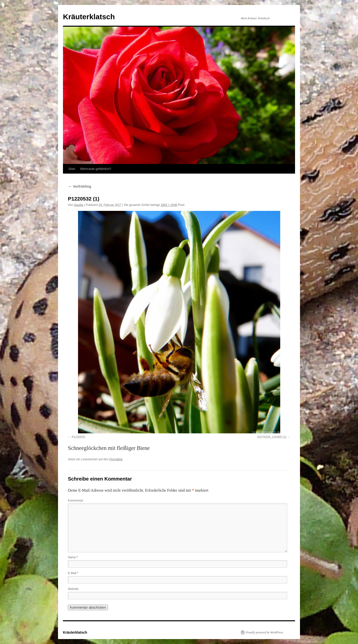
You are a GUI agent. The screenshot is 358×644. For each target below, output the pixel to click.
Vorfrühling (80, 186)
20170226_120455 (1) (272, 437)
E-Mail (73, 573)
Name (73, 557)
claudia (79, 205)
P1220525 (78, 437)
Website (73, 589)
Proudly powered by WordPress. (265, 632)
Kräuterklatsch (89, 17)
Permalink (116, 459)
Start (72, 169)
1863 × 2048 (169, 205)
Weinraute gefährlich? (96, 169)
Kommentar (76, 501)
